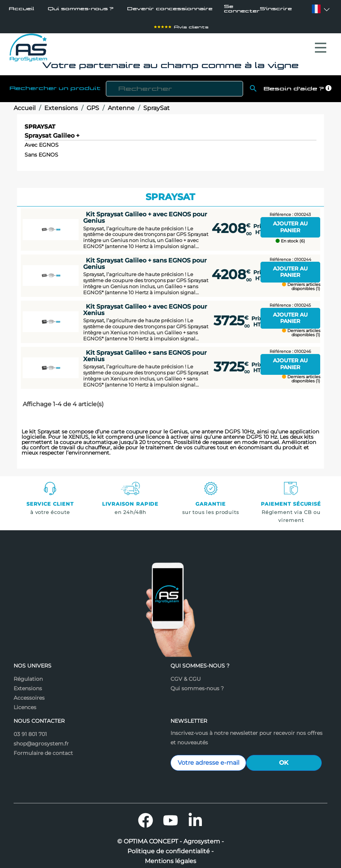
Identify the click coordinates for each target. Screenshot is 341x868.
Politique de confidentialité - (170, 848)
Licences (25, 703)
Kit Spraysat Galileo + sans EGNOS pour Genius (145, 260)
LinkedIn (195, 817)
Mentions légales (170, 857)
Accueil (21, 9)
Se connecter (242, 9)
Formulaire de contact (43, 749)
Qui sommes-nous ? (81, 9)
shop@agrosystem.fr (41, 740)
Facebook (146, 817)
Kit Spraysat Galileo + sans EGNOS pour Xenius (145, 352)
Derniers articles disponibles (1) (301, 283)
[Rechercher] (174, 85)
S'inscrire (276, 9)
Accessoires (29, 694)
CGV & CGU (186, 675)
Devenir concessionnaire (170, 9)
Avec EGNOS (42, 141)
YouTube (170, 817)
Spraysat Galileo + (52, 132)
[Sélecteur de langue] (316, 9)
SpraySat (40, 123)
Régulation (28, 675)
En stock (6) (290, 237)
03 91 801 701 (30, 730)
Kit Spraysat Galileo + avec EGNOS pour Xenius (145, 306)
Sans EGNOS (41, 151)
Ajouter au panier (290, 223)
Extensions (28, 685)
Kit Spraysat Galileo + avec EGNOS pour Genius (145, 214)
